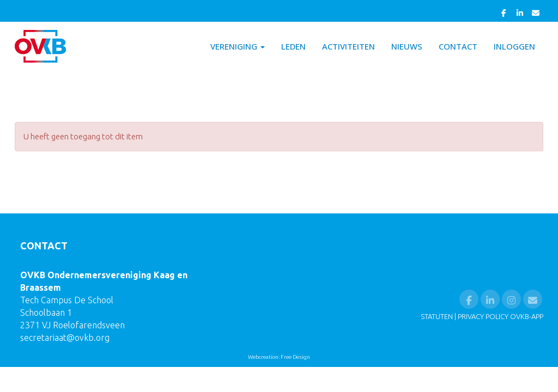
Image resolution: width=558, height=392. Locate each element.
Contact (458, 46)
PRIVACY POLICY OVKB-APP (501, 316)
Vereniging (238, 46)
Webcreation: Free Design (279, 357)
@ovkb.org (65, 338)
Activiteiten (348, 46)
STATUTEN (437, 316)
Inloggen (514, 46)
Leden (293, 46)
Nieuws (407, 46)
